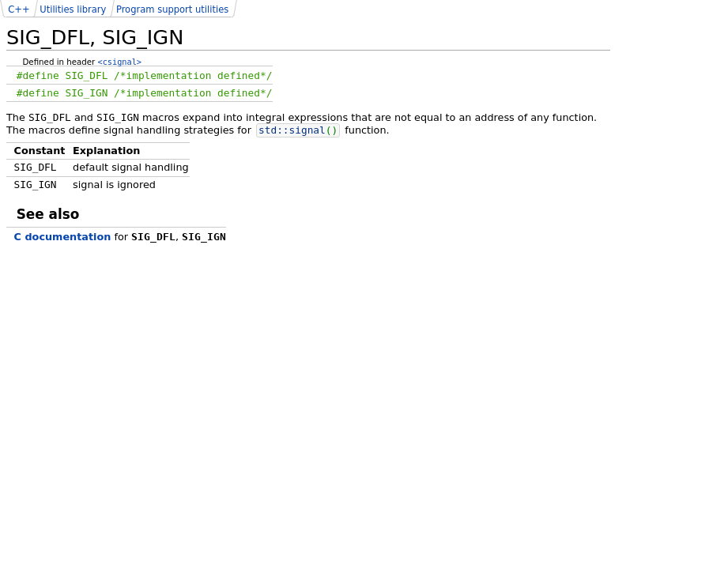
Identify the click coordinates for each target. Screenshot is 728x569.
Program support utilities (172, 9)
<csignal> (120, 62)
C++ (19, 9)
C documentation (63, 237)
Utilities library (73, 9)
